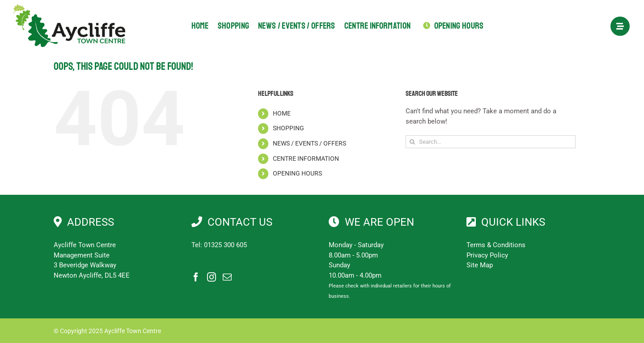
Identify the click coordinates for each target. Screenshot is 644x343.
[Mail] (227, 277)
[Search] (412, 142)
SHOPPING (288, 128)
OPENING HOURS (297, 173)
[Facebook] (196, 277)
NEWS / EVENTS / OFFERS (309, 143)
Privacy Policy (487, 255)
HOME (282, 113)
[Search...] (491, 142)
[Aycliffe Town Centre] (69, 8)
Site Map (480, 265)
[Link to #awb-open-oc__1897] (620, 26)
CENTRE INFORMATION (306, 159)
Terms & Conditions (496, 245)
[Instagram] (212, 277)
